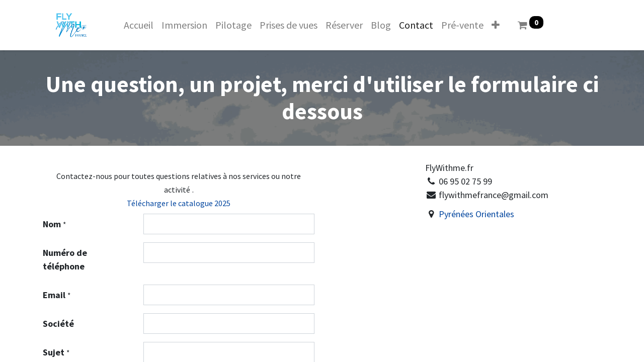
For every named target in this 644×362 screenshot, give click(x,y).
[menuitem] (139, 25)
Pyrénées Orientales (477, 214)
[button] (496, 25)
